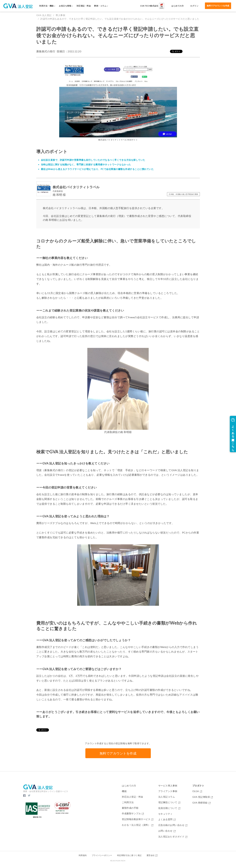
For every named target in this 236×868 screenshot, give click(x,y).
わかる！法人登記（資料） (138, 825)
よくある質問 (167, 819)
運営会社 (152, 855)
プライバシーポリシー (102, 855)
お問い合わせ (167, 831)
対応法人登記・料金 (133, 797)
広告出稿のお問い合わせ (173, 825)
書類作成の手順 (130, 808)
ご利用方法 (128, 802)
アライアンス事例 (168, 791)
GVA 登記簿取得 (203, 797)
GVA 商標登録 (201, 803)
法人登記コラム (167, 797)
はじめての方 (129, 786)
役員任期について (169, 808)
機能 (124, 791)
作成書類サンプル (133, 814)
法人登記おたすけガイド (173, 837)
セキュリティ (165, 814)
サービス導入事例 (168, 786)
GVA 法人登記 (44, 15)
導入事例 (60, 15)
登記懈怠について (169, 802)
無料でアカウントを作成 (218, 6)
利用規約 (83, 855)
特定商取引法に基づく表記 (129, 855)
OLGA (197, 791)
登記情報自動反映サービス (138, 819)
